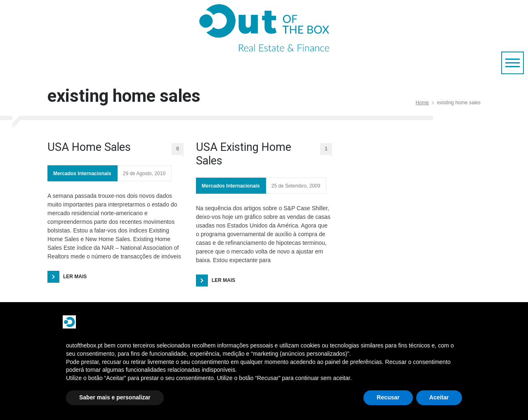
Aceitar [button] (439, 397)
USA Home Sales (89, 147)
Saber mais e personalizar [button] (115, 397)
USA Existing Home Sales (244, 154)
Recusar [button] (388, 397)
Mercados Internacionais (82, 174)
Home (422, 103)
